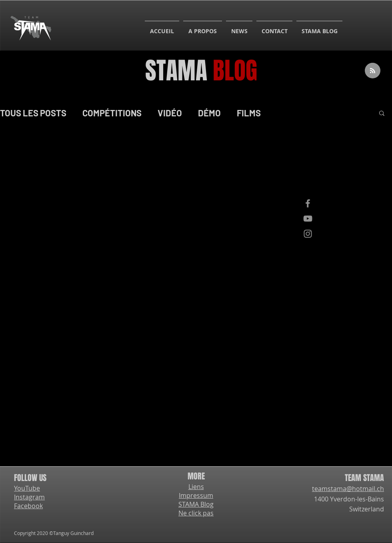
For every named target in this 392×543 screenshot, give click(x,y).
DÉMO (209, 113)
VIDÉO (170, 113)
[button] (382, 114)
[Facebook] (308, 203)
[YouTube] (308, 219)
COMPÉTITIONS (112, 113)
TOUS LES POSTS (33, 113)
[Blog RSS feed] (373, 71)
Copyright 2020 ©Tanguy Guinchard (54, 533)
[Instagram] (308, 234)
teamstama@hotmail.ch (348, 489)
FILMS (249, 113)
